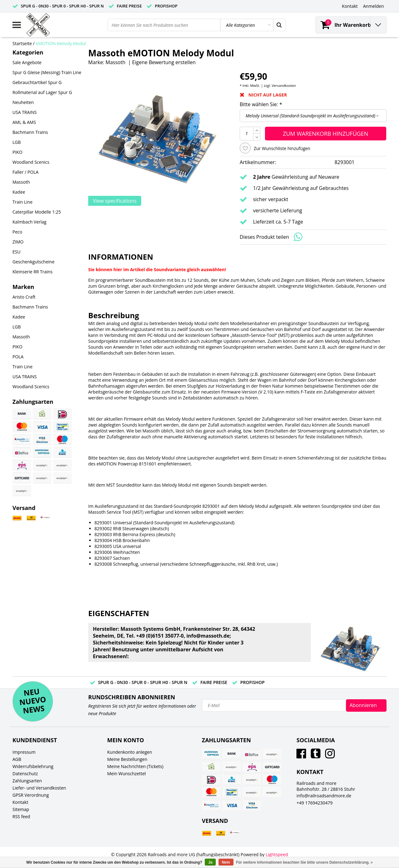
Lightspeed (277, 854)
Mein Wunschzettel (127, 774)
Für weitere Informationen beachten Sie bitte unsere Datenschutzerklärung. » (304, 862)
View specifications (115, 201)
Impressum (24, 752)
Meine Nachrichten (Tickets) (135, 766)
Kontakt (20, 802)
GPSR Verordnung (31, 795)
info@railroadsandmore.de (324, 796)
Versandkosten (284, 85)
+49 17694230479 (315, 803)
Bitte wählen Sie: (261, 104)
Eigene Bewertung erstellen (164, 62)
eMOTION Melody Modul (61, 43)
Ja (210, 862)
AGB (17, 759)
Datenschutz (25, 774)
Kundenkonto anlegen (130, 752)
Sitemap (21, 809)
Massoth (116, 62)
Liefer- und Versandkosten (39, 788)
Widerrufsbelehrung (33, 766)
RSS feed (21, 816)
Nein (226, 862)
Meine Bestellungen (127, 759)
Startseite (22, 43)
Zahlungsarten (27, 781)
